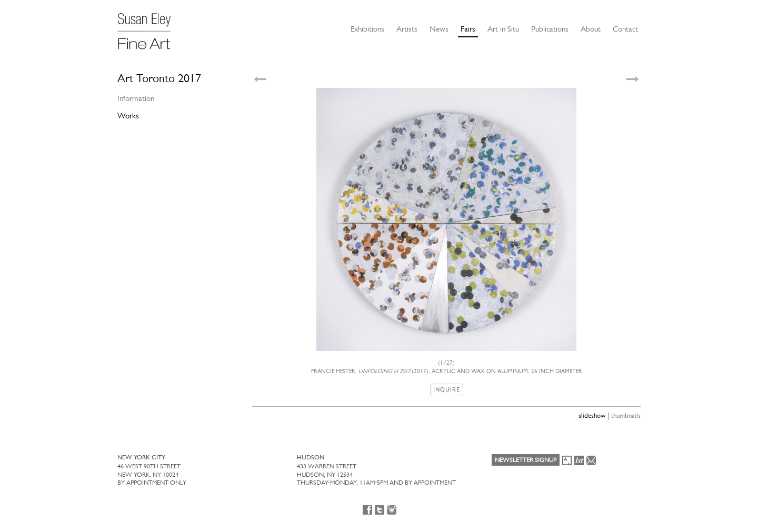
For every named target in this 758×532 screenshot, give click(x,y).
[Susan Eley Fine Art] (149, 27)
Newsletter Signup (526, 460)
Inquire (447, 390)
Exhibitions (367, 29)
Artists (407, 29)
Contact (625, 29)
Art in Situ (503, 29)
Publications (550, 29)
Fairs (468, 29)
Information (136, 98)
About (591, 29)
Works (128, 116)
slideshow (592, 415)
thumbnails (626, 415)
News (439, 29)
